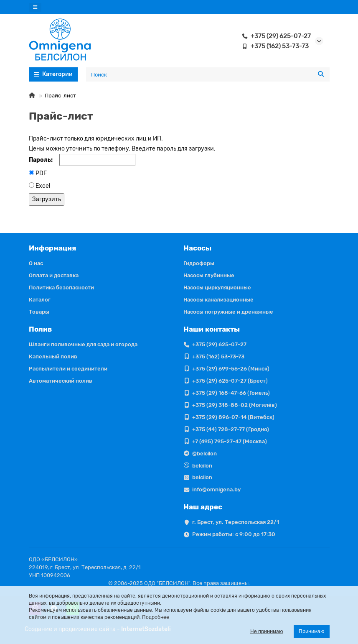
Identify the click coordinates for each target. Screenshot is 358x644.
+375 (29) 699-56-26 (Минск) (231, 369)
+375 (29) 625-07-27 (275, 36)
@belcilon (204, 454)
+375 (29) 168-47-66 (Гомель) (231, 393)
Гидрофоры (199, 263)
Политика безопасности (61, 287)
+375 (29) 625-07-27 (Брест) (230, 381)
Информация (52, 248)
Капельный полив (53, 356)
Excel (43, 186)
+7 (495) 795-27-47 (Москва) (230, 441)
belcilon (202, 466)
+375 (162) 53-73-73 (274, 46)
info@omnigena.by (216, 489)
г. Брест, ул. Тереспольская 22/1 (236, 522)
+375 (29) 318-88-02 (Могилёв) (235, 405)
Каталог (40, 300)
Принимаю (312, 631)
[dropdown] (35, 7)
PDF (41, 173)
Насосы (197, 248)
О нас (36, 263)
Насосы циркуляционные (217, 287)
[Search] (208, 74)
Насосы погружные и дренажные (228, 312)
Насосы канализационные (218, 300)
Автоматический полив (61, 381)
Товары (39, 312)
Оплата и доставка (54, 275)
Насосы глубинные (209, 275)
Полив (40, 329)
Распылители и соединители (68, 369)
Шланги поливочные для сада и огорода (83, 344)
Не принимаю (267, 631)
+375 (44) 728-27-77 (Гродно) (231, 429)
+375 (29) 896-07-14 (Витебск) (233, 417)
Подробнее (156, 617)
